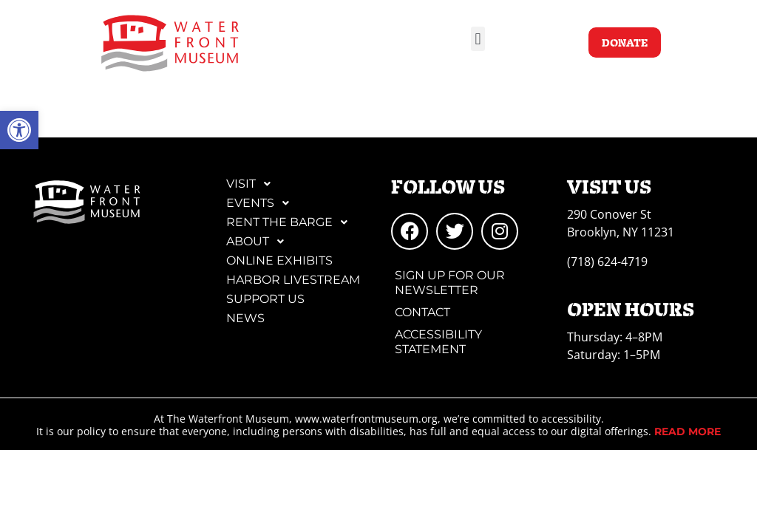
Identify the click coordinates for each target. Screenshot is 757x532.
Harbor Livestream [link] (293, 280)
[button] (478, 39)
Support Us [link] (265, 299)
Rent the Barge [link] (291, 222)
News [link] (245, 318)
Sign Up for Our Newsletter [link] (450, 283)
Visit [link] (252, 184)
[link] (19, 130)
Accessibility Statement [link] (438, 342)
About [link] (259, 242)
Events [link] (262, 203)
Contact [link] (422, 312)
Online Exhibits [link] (279, 260)
